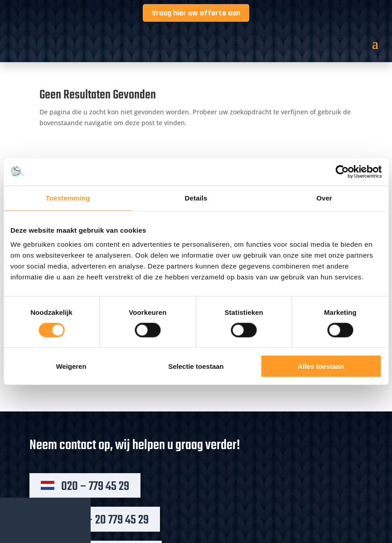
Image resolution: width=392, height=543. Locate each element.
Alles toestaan (321, 366)
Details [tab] (196, 198)
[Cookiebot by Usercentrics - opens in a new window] (342, 171)
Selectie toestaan (196, 366)
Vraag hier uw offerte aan (196, 13)
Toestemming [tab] (68, 198)
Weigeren (71, 366)
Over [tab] (324, 198)
